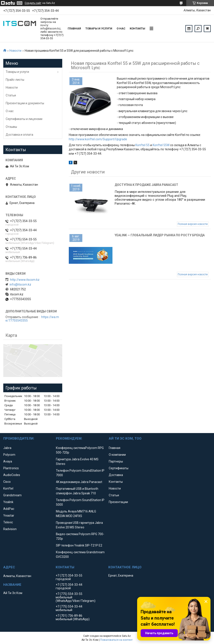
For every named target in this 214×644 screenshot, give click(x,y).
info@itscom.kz (20, 284)
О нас (121, 28)
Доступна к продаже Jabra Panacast (146, 185)
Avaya (8, 461)
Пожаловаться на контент (116, 640)
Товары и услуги (99, 28)
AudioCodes (12, 475)
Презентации (118, 502)
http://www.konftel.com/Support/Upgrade (98, 139)
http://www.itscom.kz (25, 280)
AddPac (9, 509)
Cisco (7, 482)
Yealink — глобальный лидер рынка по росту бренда (160, 235)
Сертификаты (119, 468)
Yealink (8, 502)
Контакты (137, 28)
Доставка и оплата (19, 135)
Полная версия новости (193, 224)
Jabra (7, 448)
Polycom (9, 455)
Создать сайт (33, 3)
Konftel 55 (142, 145)
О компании (117, 455)
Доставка (116, 475)
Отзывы (11, 127)
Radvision (10, 529)
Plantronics (11, 468)
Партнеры (116, 461)
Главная (74, 28)
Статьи (11, 95)
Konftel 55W (161, 145)
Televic (8, 522)
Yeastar (9, 516)
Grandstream (12, 495)
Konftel (8, 488)
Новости (15, 51)
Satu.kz (126, 636)
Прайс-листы (15, 80)
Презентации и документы (25, 103)
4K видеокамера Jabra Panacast (79, 482)
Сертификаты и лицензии (24, 119)
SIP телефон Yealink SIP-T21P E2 (79, 545)
